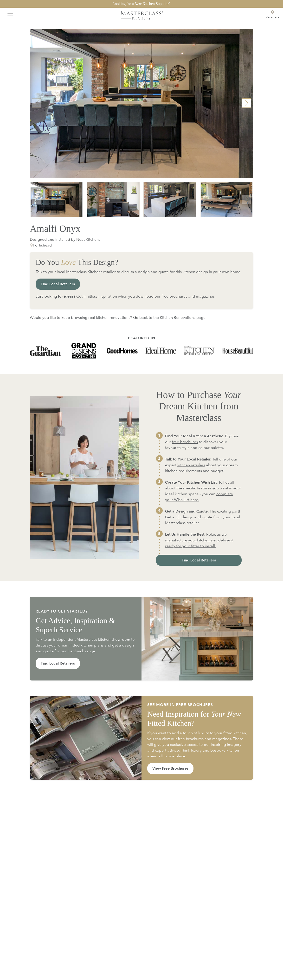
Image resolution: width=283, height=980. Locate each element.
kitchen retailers (191, 465)
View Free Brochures (170, 768)
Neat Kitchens (88, 239)
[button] (246, 103)
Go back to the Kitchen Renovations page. (170, 317)
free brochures (185, 442)
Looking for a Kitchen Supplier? (141, 4)
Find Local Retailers (58, 284)
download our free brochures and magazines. (176, 296)
